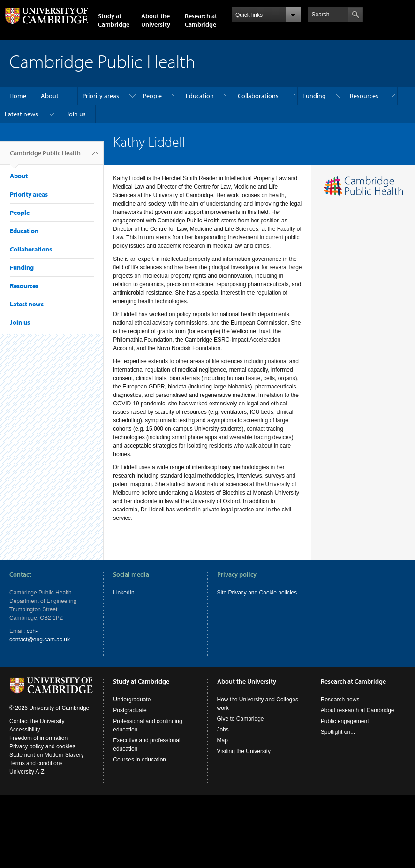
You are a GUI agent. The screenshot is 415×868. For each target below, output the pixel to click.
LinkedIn (124, 593)
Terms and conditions (36, 763)
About (50, 96)
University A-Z (27, 772)
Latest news (21, 114)
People (152, 96)
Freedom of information (38, 738)
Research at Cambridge (201, 20)
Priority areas (101, 96)
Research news (340, 700)
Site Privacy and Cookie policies (257, 593)
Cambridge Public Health (45, 157)
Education (200, 96)
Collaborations (258, 96)
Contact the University (37, 721)
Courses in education (140, 760)
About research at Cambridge (358, 710)
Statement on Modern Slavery (47, 755)
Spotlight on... (338, 732)
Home (18, 96)
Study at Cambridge (114, 20)
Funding (314, 96)
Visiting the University (244, 751)
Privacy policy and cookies (42, 746)
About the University (156, 20)
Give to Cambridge (241, 719)
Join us (76, 114)
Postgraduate (130, 710)
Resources (364, 96)
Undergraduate (132, 700)
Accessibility (25, 730)
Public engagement (345, 721)
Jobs (223, 730)
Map (223, 740)
